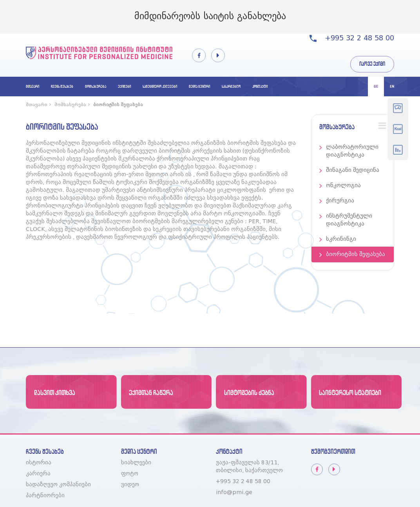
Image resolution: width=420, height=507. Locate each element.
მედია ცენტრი (199, 86)
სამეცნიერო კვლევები (160, 86)
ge (376, 86)
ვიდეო (130, 485)
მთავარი (33, 86)
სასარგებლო (231, 86)
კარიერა (38, 474)
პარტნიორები (45, 496)
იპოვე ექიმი (372, 64)
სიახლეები (136, 463)
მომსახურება (96, 86)
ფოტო (130, 474)
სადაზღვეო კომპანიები (58, 485)
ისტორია (39, 463)
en (392, 86)
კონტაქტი (260, 86)
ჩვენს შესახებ (62, 86)
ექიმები (124, 86)
